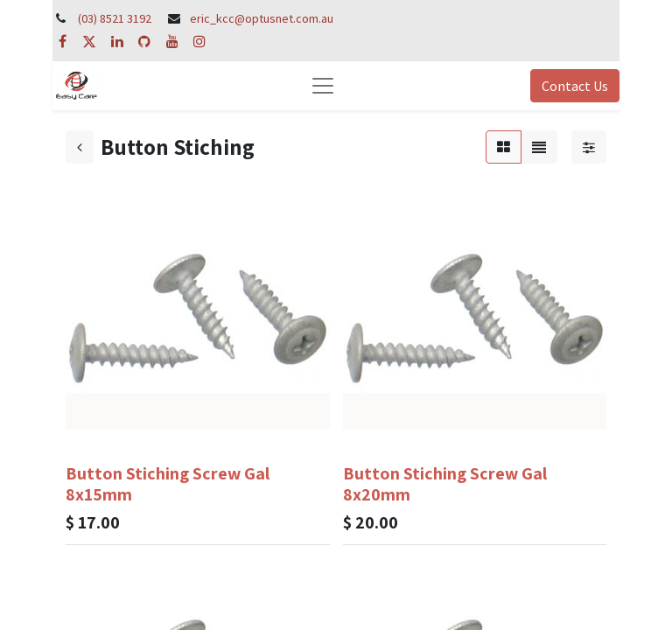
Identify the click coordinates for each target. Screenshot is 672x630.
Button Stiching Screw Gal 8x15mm (168, 484)
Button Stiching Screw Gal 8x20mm (445, 484)
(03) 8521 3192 (115, 18)
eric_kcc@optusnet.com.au (262, 18)
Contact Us (575, 86)
